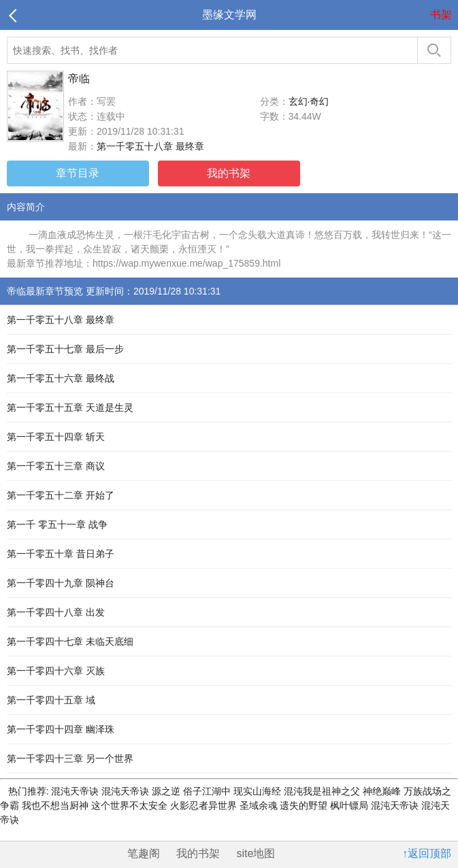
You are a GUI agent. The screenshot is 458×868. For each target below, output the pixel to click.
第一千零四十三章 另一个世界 (70, 758)
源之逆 (167, 791)
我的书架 (229, 173)
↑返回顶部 (427, 853)
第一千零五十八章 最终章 (150, 146)
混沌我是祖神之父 (323, 791)
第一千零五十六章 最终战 (61, 378)
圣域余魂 (260, 805)
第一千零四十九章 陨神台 (61, 583)
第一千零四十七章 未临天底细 (70, 641)
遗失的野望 (305, 805)
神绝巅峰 (383, 791)
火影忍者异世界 (205, 805)
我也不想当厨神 (56, 805)
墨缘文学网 (229, 15)
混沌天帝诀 (76, 791)
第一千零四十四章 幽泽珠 (61, 729)
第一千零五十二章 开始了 (61, 495)
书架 (441, 15)
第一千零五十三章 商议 (56, 466)
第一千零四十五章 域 (51, 700)
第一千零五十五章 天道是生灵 (70, 407)
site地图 (256, 853)
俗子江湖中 (208, 791)
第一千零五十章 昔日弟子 (61, 554)
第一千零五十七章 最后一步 (65, 349)
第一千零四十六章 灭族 (56, 671)
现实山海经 (259, 791)
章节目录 (78, 173)
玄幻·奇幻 (309, 101)
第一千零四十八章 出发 (56, 612)
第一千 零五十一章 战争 (57, 524)
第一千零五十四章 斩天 (56, 437)
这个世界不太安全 (131, 805)
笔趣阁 (144, 853)
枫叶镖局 (350, 805)
